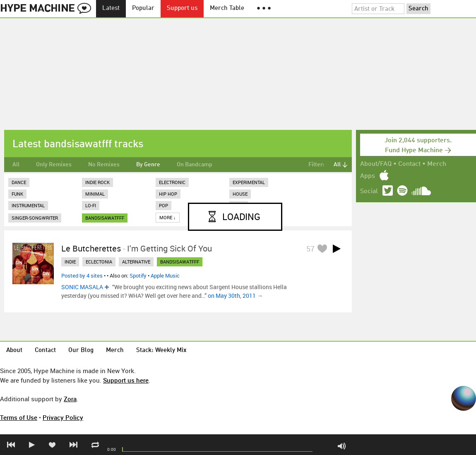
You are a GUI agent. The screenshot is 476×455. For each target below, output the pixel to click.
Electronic (172, 182)
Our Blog (81, 351)
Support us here (126, 380)
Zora (70, 399)
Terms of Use (19, 417)
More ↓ (168, 217)
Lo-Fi (91, 205)
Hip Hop (168, 194)
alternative (136, 262)
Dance (19, 182)
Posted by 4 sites (82, 275)
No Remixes (104, 165)
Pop (163, 205)
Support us (182, 8)
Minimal (95, 194)
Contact (409, 164)
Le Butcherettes (91, 248)
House (240, 194)
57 (310, 249)
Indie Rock (97, 182)
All (16, 165)
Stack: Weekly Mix (161, 351)
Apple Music (165, 275)
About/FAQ (376, 164)
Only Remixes (54, 165)
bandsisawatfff (105, 218)
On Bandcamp (195, 165)
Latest (111, 8)
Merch (437, 164)
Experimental (249, 182)
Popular (143, 8)
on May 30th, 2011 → (235, 296)
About (14, 351)
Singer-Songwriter (35, 218)
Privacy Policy (63, 417)
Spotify (138, 275)
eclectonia (99, 262)
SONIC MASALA (82, 287)
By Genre (148, 165)
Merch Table (227, 8)
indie (70, 262)
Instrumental (28, 205)
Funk (17, 194)
